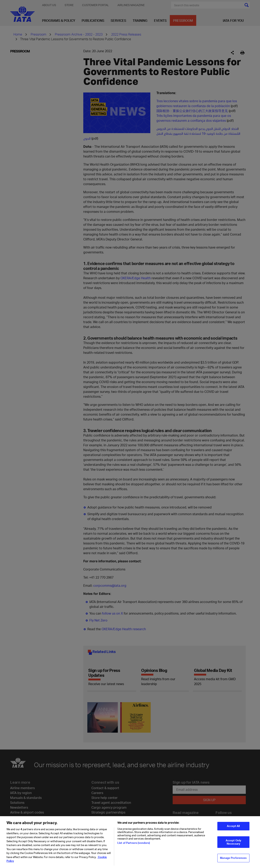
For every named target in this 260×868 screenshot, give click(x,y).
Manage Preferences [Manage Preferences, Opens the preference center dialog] (233, 860)
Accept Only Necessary (233, 845)
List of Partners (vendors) (134, 845)
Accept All (233, 829)
